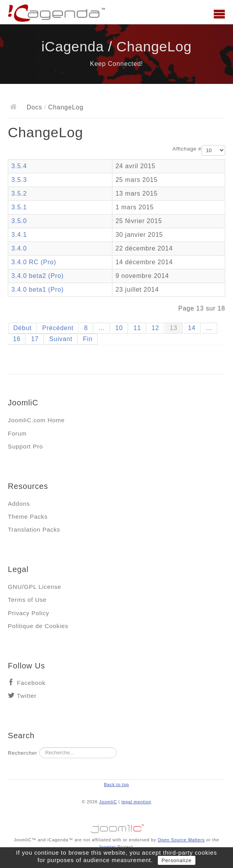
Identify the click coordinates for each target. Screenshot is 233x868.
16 (17, 339)
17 (35, 339)
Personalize (177, 860)
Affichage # (187, 149)
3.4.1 (19, 235)
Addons (19, 504)
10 (119, 328)
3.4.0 (19, 248)
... (102, 328)
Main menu (219, 14)
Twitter (27, 696)
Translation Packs (34, 529)
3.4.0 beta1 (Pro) (38, 290)
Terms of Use (27, 600)
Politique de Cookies (38, 626)
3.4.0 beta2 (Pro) (38, 276)
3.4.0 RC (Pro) (34, 262)
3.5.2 (19, 193)
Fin (88, 339)
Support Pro (25, 446)
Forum (17, 433)
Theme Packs (28, 517)
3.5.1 (19, 207)
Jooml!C (117, 827)
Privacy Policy (29, 613)
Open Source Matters (181, 840)
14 (192, 328)
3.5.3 (19, 180)
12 (155, 328)
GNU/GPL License (34, 587)
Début (23, 328)
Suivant (61, 339)
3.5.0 (19, 221)
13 (174, 328)
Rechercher (23, 753)
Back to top (116, 784)
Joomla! (107, 847)
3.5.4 (19, 166)
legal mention (136, 802)
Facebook (31, 683)
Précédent (58, 328)
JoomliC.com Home (36, 420)
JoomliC (108, 802)
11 (137, 328)
